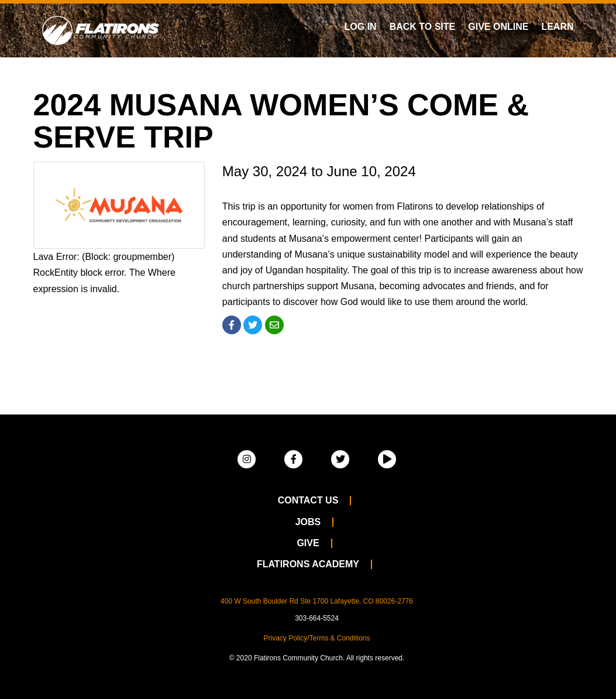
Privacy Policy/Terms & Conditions (316, 638)
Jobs (308, 522)
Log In (361, 27)
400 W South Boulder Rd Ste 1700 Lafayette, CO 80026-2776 (317, 601)
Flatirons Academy (308, 564)
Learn (557, 27)
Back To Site (423, 27)
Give (308, 543)
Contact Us (308, 500)
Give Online (498, 27)
